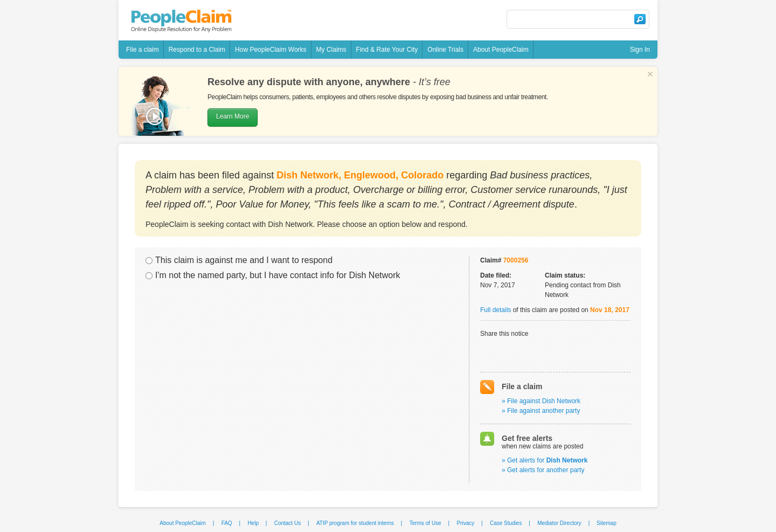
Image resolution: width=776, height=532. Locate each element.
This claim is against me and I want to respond (244, 260)
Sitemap (607, 523)
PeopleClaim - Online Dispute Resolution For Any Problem (181, 21)
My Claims (331, 50)
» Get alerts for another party (543, 470)
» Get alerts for (545, 460)
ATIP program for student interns (355, 523)
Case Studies (506, 523)
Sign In (640, 50)
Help (253, 523)
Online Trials (445, 50)
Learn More (233, 116)
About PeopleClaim (501, 50)
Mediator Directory (559, 523)
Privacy (465, 523)
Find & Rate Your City (387, 50)
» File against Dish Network (541, 401)
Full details (496, 310)
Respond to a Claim (197, 50)
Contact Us (287, 523)
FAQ (227, 523)
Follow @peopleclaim (431, 20)
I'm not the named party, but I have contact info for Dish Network (278, 275)
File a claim (143, 50)
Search (640, 19)
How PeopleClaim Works (271, 50)
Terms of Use (425, 523)
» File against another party (541, 411)
